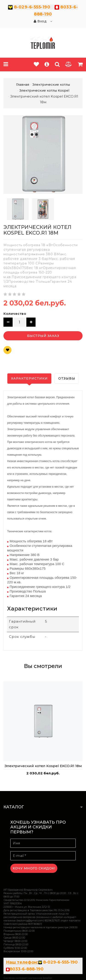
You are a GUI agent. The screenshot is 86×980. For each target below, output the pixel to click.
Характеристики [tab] (29, 378)
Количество (15, 314)
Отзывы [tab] (67, 378)
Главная (23, 85)
